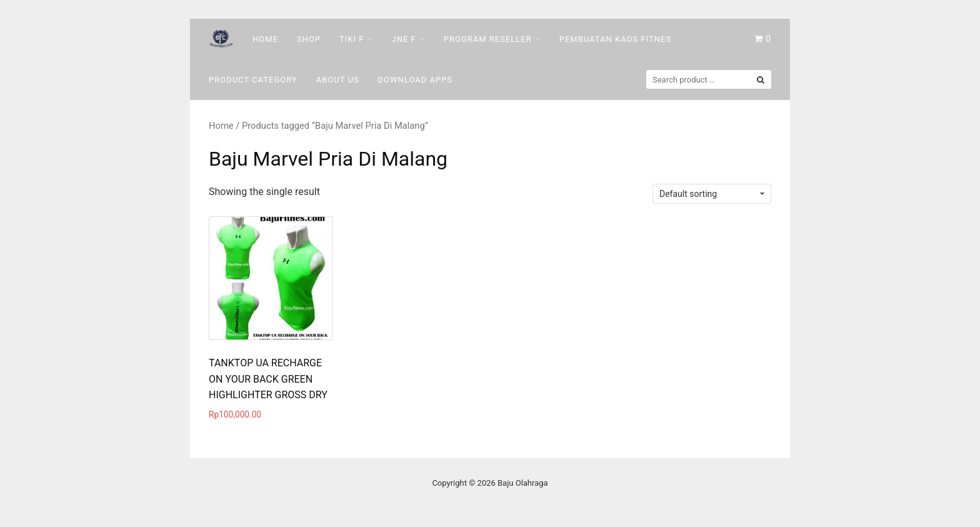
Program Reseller (488, 39)
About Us (338, 80)
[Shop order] (712, 194)
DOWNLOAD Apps (416, 80)
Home (265, 39)
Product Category (253, 80)
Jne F (404, 39)
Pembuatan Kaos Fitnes (615, 39)
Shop (309, 39)
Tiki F (352, 39)
